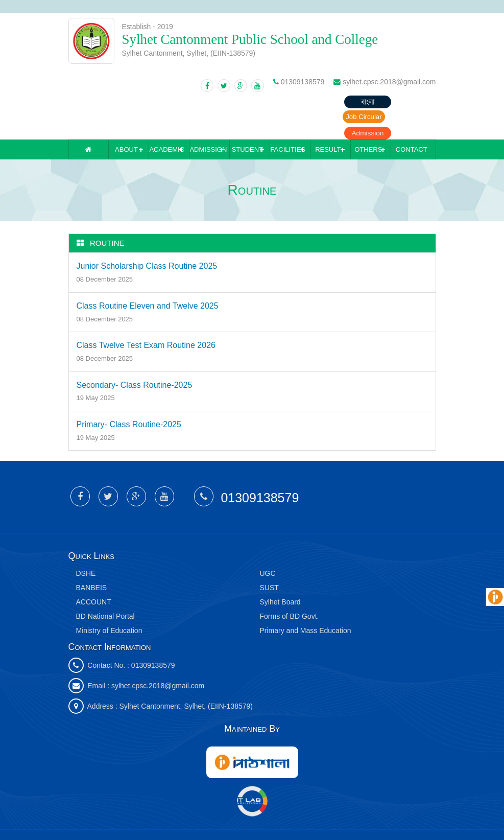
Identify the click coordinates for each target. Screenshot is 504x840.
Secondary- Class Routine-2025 (135, 354)
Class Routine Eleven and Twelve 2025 (148, 275)
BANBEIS (92, 557)
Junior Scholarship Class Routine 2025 (147, 236)
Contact (412, 119)
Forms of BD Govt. (290, 586)
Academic (167, 119)
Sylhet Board (280, 571)
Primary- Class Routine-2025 (129, 394)
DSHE (86, 543)
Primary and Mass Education (306, 600)
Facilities (288, 119)
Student (247, 119)
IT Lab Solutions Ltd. (238, 819)
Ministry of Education (109, 600)
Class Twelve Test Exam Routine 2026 (146, 314)
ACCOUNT (94, 571)
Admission (410, 102)
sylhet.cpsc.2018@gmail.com (158, 655)
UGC (268, 543)
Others (368, 119)
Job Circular (352, 102)
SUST (269, 557)
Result (328, 119)
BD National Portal (105, 586)
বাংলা (293, 102)
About (126, 119)
